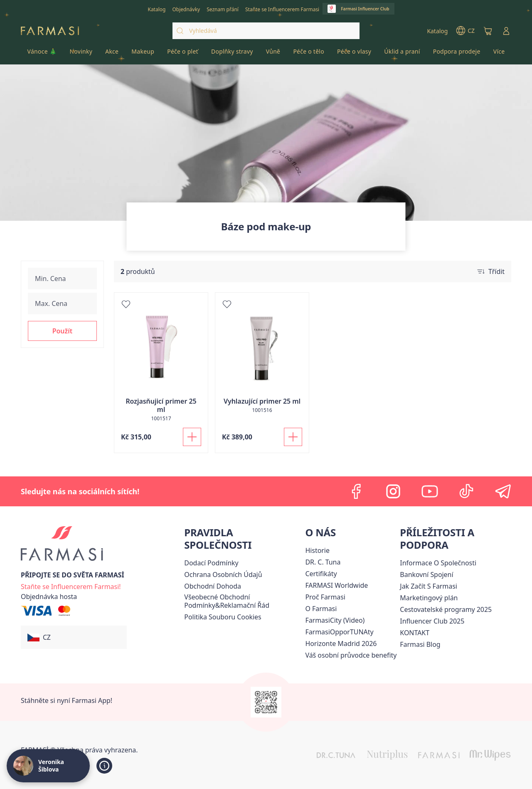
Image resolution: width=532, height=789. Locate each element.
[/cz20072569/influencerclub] (358, 9)
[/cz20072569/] (50, 31)
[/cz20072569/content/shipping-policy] (211, 563)
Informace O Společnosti (438, 563)
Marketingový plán (429, 598)
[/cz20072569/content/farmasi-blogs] (420, 644)
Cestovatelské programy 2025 (446, 609)
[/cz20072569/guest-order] (49, 597)
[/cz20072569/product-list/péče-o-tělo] (309, 54)
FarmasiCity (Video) (335, 620)
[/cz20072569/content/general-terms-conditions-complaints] (243, 601)
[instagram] (393, 491)
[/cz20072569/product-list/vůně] (273, 54)
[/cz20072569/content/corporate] (336, 585)
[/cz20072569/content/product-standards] (321, 574)
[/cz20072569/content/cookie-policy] (223, 617)
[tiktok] (466, 491)
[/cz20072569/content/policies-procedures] (223, 574)
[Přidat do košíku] (192, 437)
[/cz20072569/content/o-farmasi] (321, 609)
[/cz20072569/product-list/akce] (112, 54)
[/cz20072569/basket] (488, 31)
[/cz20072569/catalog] (156, 9)
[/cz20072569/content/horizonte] (341, 644)
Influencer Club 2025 (432, 621)
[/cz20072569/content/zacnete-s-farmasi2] (429, 586)
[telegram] (503, 491)
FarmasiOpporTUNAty (339, 632)
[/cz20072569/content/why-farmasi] (325, 597)
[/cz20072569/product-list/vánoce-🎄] (42, 54)
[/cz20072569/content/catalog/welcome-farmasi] (351, 655)
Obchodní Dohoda (213, 586)
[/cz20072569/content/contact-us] (415, 633)
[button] (62, 331)
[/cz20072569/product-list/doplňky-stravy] (232, 54)
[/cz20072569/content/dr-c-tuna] (323, 562)
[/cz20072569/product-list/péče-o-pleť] (183, 54)
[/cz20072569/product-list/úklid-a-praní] (402, 54)
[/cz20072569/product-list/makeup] (143, 54)
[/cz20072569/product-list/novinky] (81, 54)
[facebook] (357, 491)
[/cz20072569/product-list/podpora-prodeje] (457, 54)
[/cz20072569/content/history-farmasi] (317, 550)
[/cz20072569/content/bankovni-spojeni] (426, 574)
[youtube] (430, 491)
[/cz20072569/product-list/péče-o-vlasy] (354, 54)
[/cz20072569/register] (186, 9)
